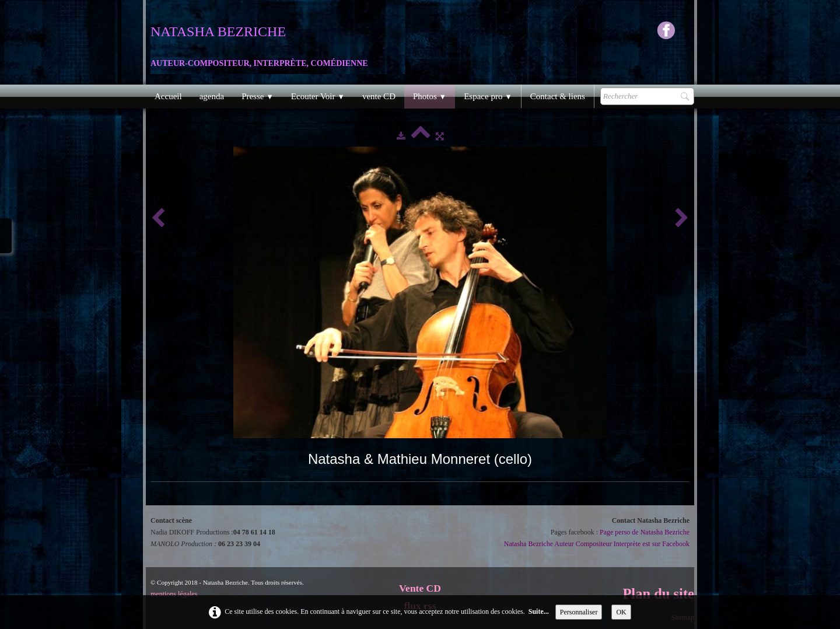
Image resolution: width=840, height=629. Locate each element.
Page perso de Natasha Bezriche (645, 532)
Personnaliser (579, 612)
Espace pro (488, 96)
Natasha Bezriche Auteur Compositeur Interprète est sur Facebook (597, 544)
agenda (212, 96)
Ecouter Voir (318, 96)
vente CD (379, 96)
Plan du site (658, 594)
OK (621, 612)
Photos (430, 96)
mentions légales (174, 594)
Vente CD (420, 588)
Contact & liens (558, 96)
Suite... (539, 611)
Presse (258, 96)
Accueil (168, 96)
